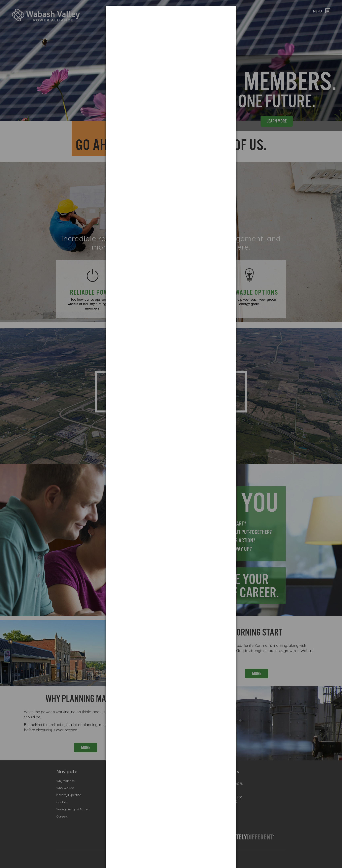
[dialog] (171, 21)
